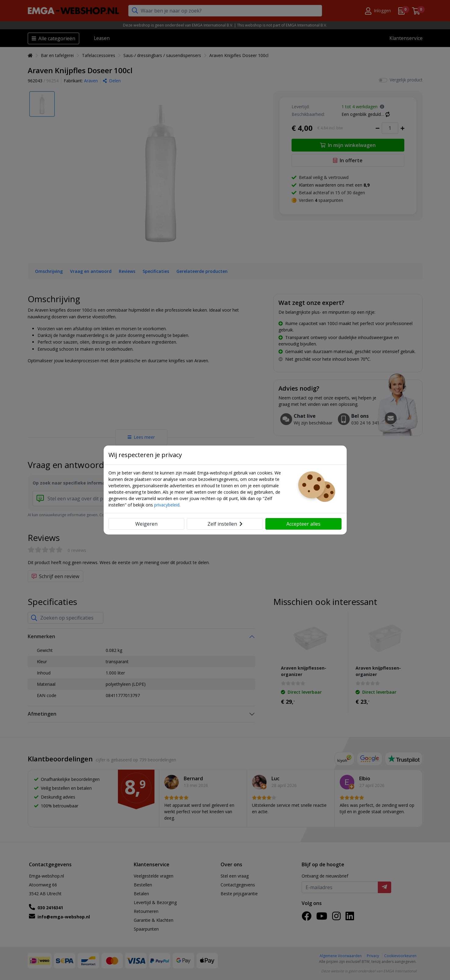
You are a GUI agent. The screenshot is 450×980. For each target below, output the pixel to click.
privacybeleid (167, 505)
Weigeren (146, 524)
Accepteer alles (303, 524)
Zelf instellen (225, 524)
